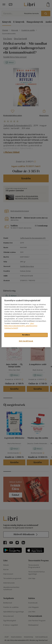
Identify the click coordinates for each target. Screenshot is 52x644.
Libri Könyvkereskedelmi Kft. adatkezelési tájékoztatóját (21, 326)
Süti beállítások (26, 341)
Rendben (26, 335)
